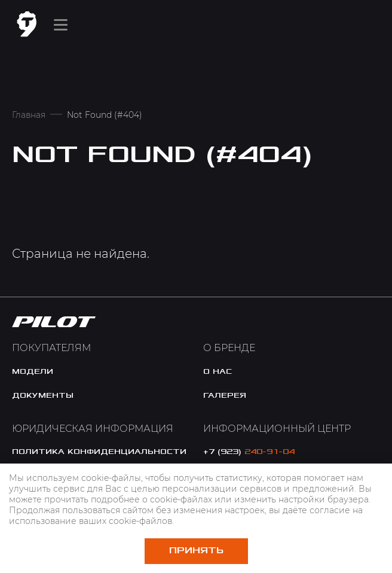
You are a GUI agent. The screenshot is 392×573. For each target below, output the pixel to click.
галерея (225, 395)
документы (43, 395)
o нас (218, 371)
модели (33, 371)
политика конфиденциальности (99, 452)
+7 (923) (249, 452)
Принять (196, 551)
